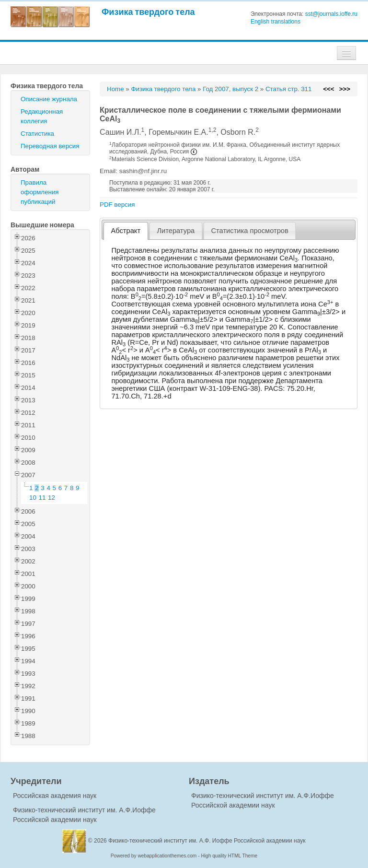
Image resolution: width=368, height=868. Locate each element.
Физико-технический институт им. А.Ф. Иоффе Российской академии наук (207, 841)
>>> (345, 89)
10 (33, 498)
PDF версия (117, 205)
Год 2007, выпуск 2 (230, 89)
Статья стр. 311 (289, 89)
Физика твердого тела (148, 12)
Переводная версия (50, 146)
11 (42, 498)
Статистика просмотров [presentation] (249, 231)
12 (52, 498)
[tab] (126, 231)
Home (115, 89)
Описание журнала (49, 99)
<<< (328, 89)
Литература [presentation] (176, 231)
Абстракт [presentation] (126, 231)
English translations (276, 22)
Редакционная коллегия (42, 116)
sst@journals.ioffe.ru (331, 14)
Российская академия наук (55, 796)
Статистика (37, 134)
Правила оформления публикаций (40, 192)
